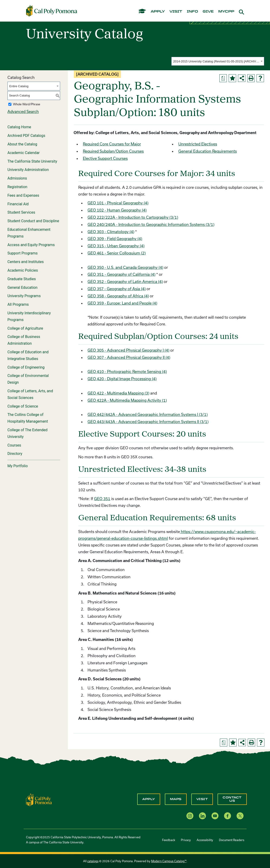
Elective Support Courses (105, 158)
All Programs (18, 304)
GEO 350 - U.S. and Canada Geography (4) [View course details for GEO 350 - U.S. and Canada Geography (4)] (125, 267)
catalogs (93, 861)
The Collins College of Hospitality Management (28, 418)
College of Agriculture (25, 328)
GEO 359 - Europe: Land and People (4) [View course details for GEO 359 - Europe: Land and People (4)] (122, 303)
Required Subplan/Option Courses (113, 151)
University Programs (24, 296)
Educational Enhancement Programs (29, 233)
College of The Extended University (28, 433)
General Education (22, 288)
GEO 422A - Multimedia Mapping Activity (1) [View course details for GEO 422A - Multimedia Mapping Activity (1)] (127, 400)
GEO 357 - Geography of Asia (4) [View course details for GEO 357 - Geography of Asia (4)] (117, 289)
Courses (14, 445)
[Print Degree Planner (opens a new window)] (223, 78)
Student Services (21, 212)
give (208, 12)
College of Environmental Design (28, 379)
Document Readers (232, 840)
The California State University (32, 161)
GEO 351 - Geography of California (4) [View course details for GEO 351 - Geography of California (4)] (121, 274)
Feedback (169, 840)
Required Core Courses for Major (112, 144)
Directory (15, 454)
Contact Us (232, 799)
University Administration (28, 170)
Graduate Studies (22, 279)
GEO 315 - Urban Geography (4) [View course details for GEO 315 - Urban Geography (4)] (116, 246)
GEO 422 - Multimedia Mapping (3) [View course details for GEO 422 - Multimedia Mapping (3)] (118, 393)
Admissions (17, 178)
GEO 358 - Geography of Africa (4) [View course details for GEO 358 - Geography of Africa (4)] (118, 296)
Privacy (186, 840)
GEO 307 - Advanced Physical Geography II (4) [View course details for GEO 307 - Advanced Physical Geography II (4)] (129, 357)
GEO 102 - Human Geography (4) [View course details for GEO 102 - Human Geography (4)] (117, 210)
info (192, 12)
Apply (149, 799)
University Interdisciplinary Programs (29, 316)
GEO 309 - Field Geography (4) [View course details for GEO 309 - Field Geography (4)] (115, 239)
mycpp (226, 12)
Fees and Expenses (23, 195)
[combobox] (218, 61)
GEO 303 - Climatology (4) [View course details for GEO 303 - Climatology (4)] (111, 232)
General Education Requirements (208, 151)
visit (176, 12)
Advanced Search (23, 111)
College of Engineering (26, 367)
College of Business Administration (24, 340)
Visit (202, 799)
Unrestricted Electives (198, 144)
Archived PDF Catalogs (26, 136)
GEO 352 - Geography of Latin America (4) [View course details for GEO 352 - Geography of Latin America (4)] (125, 281)
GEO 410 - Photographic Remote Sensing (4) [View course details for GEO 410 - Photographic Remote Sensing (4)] (127, 371)
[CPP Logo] (39, 799)
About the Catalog (22, 144)
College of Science (23, 406)
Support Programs (23, 253)
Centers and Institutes (26, 262)
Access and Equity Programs (31, 245)
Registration (17, 187)
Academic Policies (23, 270)
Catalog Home (19, 127)
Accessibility (205, 840)
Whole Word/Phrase (27, 104)
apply (158, 12)
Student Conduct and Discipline (33, 221)
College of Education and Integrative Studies (28, 355)
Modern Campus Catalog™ (169, 861)
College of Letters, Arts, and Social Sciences (30, 394)
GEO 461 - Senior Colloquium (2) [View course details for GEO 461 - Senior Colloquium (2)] (117, 253)
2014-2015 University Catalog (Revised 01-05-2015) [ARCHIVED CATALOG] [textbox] (216, 61)
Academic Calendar (24, 153)
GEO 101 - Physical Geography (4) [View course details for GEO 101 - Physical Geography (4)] (118, 203)
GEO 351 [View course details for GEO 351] (102, 499)
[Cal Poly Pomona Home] (52, 11)
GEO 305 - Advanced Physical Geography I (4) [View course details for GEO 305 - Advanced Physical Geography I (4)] (128, 350)
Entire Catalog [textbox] (19, 86)
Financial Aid (18, 204)
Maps (176, 799)
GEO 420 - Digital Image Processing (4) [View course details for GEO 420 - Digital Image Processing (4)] (122, 379)
